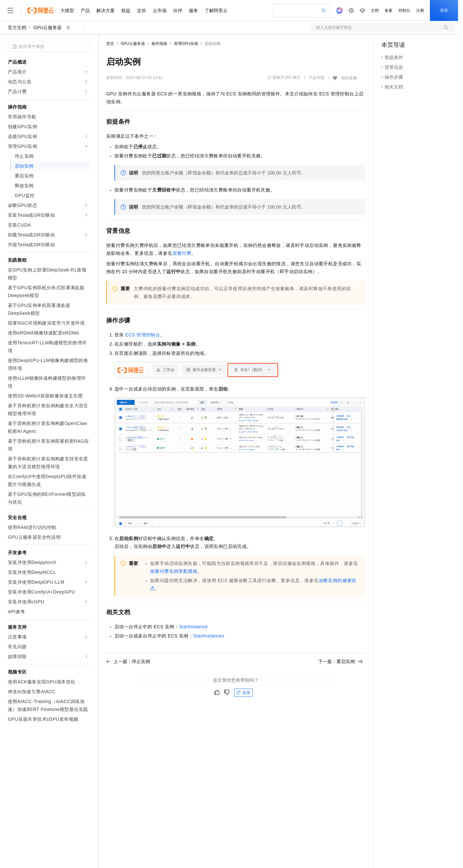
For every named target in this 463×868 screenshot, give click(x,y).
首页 (110, 44)
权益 (126, 10)
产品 (85, 10)
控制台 (404, 10)
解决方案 (106, 10)
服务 (193, 10)
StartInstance (193, 627)
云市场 (160, 10)
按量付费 (182, 253)
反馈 (243, 693)
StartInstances (209, 636)
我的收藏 (349, 78)
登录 (444, 10)
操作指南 (159, 44)
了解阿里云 (216, 10)
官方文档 (17, 28)
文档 (375, 10)
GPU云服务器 (48, 28)
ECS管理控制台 (143, 335)
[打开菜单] (10, 10)
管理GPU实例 (186, 44)
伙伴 (178, 10)
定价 (142, 10)
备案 (389, 10)
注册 (420, 10)
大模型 (67, 10)
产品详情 (316, 78)
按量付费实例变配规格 (174, 571)
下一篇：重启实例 (340, 661)
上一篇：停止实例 (128, 661)
